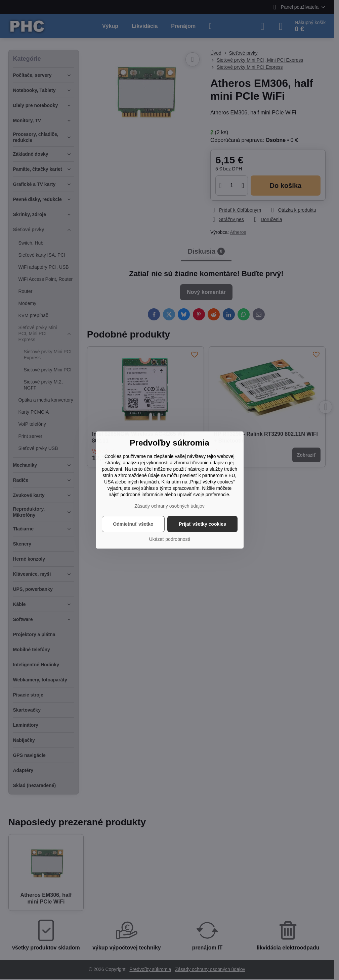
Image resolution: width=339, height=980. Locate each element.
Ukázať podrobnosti (170, 539)
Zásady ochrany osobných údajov (169, 506)
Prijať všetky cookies (202, 524)
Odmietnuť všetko (133, 524)
